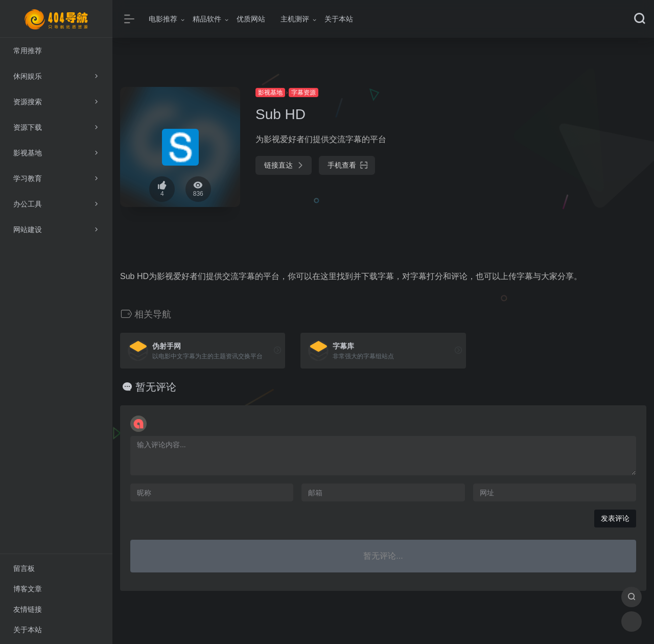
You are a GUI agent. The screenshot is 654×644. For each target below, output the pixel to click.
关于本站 (339, 19)
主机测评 (295, 19)
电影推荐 (163, 19)
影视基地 (270, 93)
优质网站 (251, 19)
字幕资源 (303, 93)
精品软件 (207, 19)
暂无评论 (156, 387)
